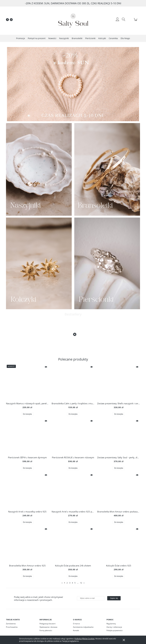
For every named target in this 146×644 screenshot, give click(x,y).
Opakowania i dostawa (48, 627)
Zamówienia (11, 624)
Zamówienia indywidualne (83, 627)
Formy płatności (46, 630)
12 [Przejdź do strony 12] (81, 583)
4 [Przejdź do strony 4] (72, 583)
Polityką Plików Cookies (85, 639)
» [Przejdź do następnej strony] (84, 583)
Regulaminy (111, 624)
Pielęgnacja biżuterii (47, 624)
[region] (73, 84)
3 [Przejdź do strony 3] (70, 583)
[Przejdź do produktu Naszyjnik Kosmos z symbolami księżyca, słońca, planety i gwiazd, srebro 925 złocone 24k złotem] (29, 342)
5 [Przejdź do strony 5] (75, 583)
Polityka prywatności (115, 630)
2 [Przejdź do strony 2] (67, 583)
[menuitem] (21, 38)
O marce (76, 624)
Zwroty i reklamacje (114, 627)
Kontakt (76, 630)
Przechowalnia (12, 627)
